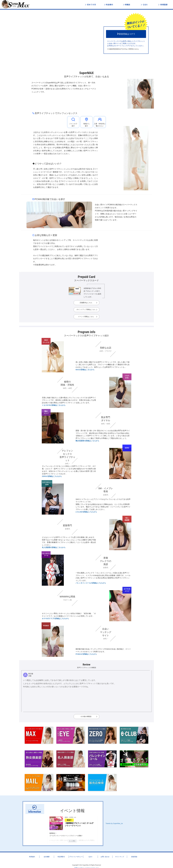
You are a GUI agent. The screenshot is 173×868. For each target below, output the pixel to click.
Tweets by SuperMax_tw (114, 823)
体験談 (127, 5)
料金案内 (109, 5)
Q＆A (145, 5)
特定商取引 (61, 857)
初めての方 (91, 5)
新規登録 (163, 5)
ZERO (127, 448)
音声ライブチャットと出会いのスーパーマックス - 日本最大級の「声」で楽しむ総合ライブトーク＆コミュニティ (17, 5)
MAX (46, 341)
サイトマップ (120, 857)
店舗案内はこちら (86, 303)
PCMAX (46, 626)
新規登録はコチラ (126, 34)
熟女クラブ (46, 412)
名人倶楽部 (127, 519)
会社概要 (47, 857)
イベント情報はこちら (86, 317)
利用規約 (32, 857)
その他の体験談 (86, 716)
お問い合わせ (105, 857)
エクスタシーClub (47, 483)
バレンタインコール (46, 555)
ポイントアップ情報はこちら (86, 310)
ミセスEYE (127, 377)
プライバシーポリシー (76, 857)
